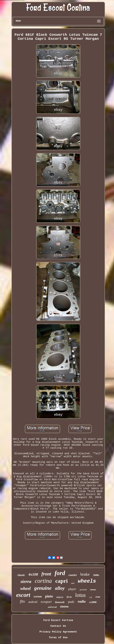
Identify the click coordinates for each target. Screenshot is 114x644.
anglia (60, 597)
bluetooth (60, 602)
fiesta (69, 597)
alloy (60, 588)
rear (98, 597)
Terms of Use (58, 638)
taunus (93, 590)
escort (23, 595)
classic (21, 575)
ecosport (46, 602)
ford (60, 573)
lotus (80, 595)
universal (52, 607)
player (72, 589)
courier (73, 575)
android (33, 602)
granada (83, 590)
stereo (64, 606)
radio (82, 601)
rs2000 (93, 602)
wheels (87, 581)
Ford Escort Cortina (58, 620)
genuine (43, 588)
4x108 (33, 574)
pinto (49, 596)
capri (61, 581)
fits (22, 601)
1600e (96, 575)
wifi (91, 597)
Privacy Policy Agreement (58, 632)
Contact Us (58, 626)
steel (73, 583)
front (46, 574)
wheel (26, 588)
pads (71, 602)
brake (85, 574)
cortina (43, 581)
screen (38, 596)
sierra (26, 581)
